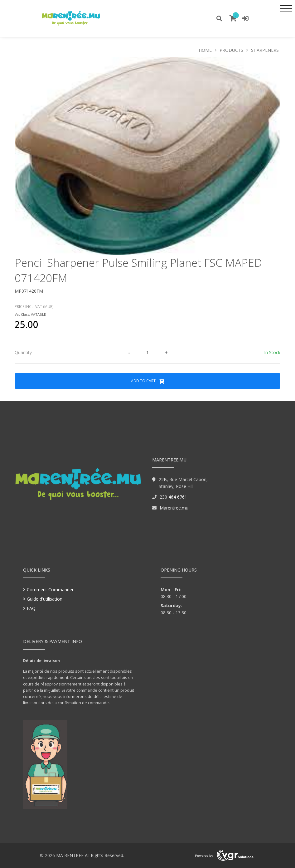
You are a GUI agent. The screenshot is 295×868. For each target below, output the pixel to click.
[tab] (147, 353)
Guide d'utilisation (45, 599)
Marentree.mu (174, 508)
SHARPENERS (265, 50)
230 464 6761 (173, 497)
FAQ (31, 608)
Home (205, 50)
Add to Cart (148, 381)
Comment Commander (50, 590)
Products (231, 50)
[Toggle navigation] (286, 8)
